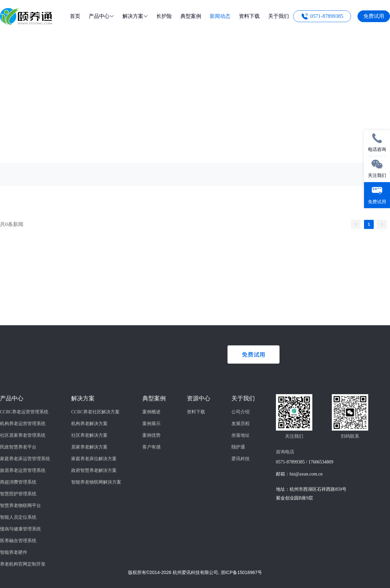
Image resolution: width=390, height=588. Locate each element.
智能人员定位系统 (18, 517)
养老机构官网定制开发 (23, 564)
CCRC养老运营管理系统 (24, 412)
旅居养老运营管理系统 (23, 470)
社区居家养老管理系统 (23, 435)
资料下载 (196, 412)
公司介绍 (240, 412)
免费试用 (374, 16)
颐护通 (238, 447)
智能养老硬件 (14, 552)
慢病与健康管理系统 (20, 529)
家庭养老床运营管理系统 (25, 459)
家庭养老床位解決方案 (94, 459)
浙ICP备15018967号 (241, 572)
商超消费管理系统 (18, 482)
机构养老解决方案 (89, 424)
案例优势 (151, 435)
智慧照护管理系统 (18, 494)
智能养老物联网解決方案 (96, 482)
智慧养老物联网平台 (20, 506)
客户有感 (151, 447)
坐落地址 (240, 435)
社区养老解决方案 (89, 435)
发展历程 (240, 424)
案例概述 (151, 412)
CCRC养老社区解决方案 (95, 412)
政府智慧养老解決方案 (94, 470)
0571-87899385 (327, 16)
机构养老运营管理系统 (23, 424)
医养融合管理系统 (18, 541)
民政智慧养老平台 (18, 447)
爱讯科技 (240, 459)
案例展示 (151, 424)
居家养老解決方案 (89, 447)
